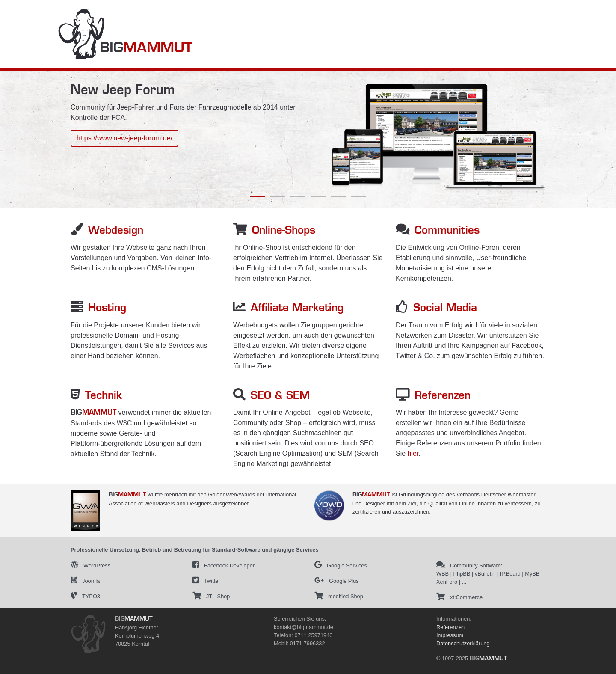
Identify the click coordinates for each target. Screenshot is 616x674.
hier (413, 453)
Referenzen (450, 627)
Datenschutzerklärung (463, 643)
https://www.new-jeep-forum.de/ (124, 138)
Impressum (450, 635)
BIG (146, 49)
